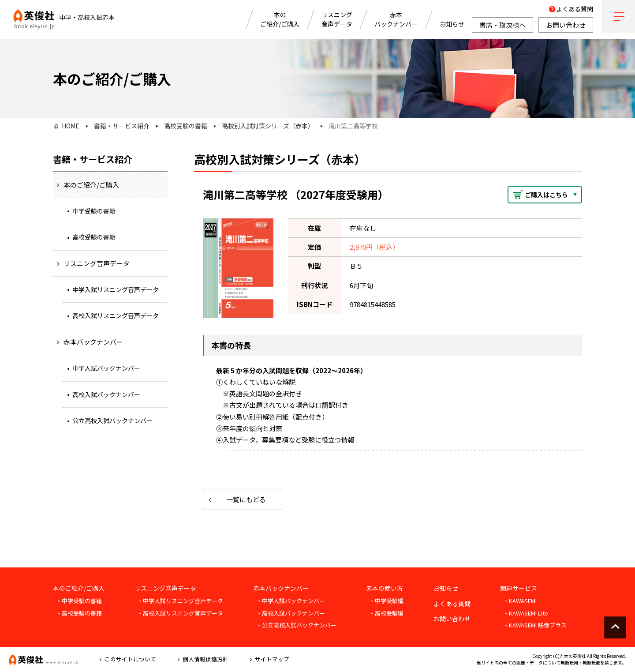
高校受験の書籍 (186, 126)
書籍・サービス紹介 (122, 126)
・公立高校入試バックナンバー (296, 625)
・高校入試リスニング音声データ (180, 613)
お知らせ (452, 24)
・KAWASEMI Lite (526, 613)
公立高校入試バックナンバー (112, 420)
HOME (71, 126)
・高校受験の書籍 (79, 613)
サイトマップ (272, 659)
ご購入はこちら (546, 195)
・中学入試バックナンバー (291, 601)
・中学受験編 (386, 601)
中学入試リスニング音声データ (116, 289)
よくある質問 (575, 9)
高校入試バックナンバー (106, 394)
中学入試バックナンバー (106, 368)
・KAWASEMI (520, 601)
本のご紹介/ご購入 (280, 19)
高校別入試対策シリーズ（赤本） (268, 126)
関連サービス (519, 588)
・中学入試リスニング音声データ (180, 601)
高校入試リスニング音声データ (116, 315)
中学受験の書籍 (94, 211)
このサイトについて (130, 659)
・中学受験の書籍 (79, 601)
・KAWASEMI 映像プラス (535, 625)
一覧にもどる (246, 499)
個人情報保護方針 (205, 659)
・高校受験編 (386, 613)
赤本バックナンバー (396, 19)
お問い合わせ (452, 619)
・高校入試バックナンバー (291, 613)
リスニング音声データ (337, 19)
